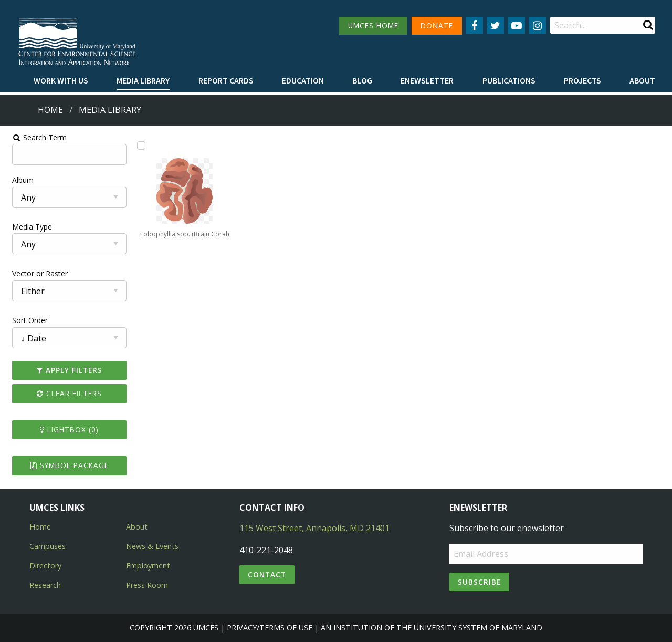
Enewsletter (427, 80)
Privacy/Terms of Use (270, 628)
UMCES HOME (373, 25)
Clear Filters (65, 393)
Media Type (27, 227)
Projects (582, 80)
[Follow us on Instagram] (538, 25)
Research (45, 585)
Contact (267, 574)
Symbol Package (65, 465)
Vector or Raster (35, 273)
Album (18, 180)
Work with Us (61, 80)
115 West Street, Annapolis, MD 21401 (314, 528)
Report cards (226, 80)
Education (303, 80)
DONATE (437, 25)
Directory (45, 566)
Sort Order (25, 320)
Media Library (143, 80)
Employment (148, 566)
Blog (362, 80)
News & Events (152, 546)
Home (50, 110)
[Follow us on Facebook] (475, 25)
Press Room (147, 585)
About (642, 80)
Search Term (34, 137)
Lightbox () (65, 429)
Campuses (48, 546)
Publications (509, 80)
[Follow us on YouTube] (517, 25)
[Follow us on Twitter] (496, 25)
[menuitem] (61, 81)
